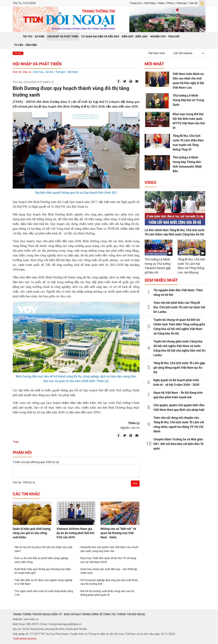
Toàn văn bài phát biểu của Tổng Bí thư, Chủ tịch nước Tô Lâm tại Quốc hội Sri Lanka (179, 307)
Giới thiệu (150, 3)
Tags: (16, 442)
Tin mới (18, 53)
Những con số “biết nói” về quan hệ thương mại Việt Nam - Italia (118, 533)
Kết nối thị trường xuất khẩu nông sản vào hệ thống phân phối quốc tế (107, 593)
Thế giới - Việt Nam (67, 72)
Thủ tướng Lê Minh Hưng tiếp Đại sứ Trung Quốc (188, 100)
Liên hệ (193, 3)
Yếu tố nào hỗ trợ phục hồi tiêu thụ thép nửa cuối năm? (43, 549)
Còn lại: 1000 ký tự (24, 482)
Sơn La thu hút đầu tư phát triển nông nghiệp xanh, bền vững (41, 560)
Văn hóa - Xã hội (43, 72)
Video (161, 3)
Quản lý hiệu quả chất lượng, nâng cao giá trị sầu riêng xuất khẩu (32, 533)
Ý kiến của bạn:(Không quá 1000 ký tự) (36, 462)
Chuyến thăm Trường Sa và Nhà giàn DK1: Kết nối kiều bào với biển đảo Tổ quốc (178, 444)
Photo (170, 3)
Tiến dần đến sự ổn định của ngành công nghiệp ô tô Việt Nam (43, 582)
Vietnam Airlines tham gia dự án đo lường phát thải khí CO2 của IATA (75, 533)
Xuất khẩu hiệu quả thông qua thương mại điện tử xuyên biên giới (43, 571)
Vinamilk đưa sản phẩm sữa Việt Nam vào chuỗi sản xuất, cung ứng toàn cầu (109, 549)
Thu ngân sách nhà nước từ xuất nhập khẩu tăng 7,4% (44, 593)
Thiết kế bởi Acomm (25, 639)
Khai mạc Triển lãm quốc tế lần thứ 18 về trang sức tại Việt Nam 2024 (108, 560)
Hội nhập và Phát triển (37, 64)
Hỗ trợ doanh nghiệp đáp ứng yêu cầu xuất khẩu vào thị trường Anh (109, 582)
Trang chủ (136, 3)
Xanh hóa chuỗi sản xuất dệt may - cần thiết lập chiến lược (109, 571)
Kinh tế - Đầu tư (22, 72)
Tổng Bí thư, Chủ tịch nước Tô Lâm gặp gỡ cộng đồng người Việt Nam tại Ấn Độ (179, 368)
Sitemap (181, 3)
